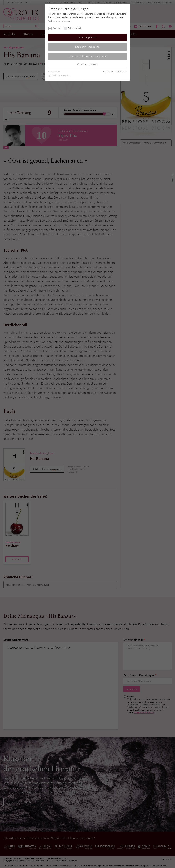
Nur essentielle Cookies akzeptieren (88, 56)
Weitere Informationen (87, 64)
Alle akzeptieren (87, 37)
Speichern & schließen (87, 47)
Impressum (108, 71)
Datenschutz (121, 71)
